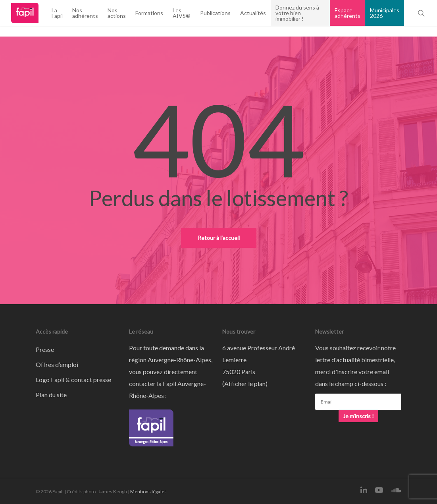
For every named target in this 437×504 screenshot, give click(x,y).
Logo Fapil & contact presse (73, 379)
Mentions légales (148, 491)
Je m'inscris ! (358, 416)
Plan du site (51, 395)
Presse (45, 349)
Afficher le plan (245, 383)
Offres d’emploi (57, 364)
